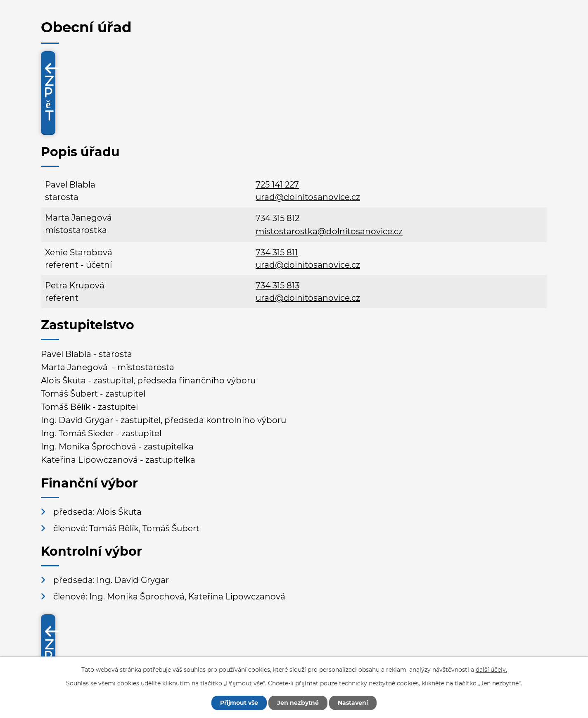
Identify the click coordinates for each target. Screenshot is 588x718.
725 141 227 (277, 185)
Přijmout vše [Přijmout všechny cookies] (239, 703)
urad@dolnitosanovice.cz (308, 197)
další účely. (491, 670)
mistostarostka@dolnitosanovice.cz (329, 231)
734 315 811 (277, 252)
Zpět (49, 98)
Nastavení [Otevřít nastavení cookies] (353, 703)
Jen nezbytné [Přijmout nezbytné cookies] (298, 703)
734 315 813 (277, 285)
